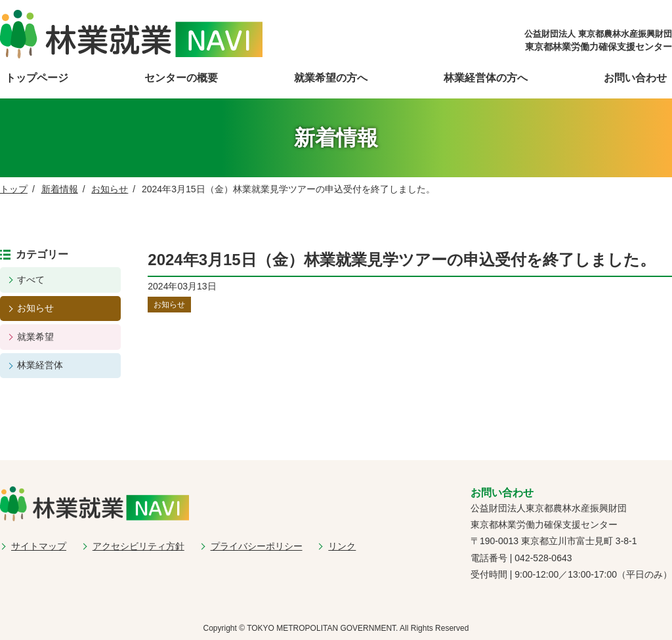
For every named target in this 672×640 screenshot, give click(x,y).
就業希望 (35, 337)
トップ (14, 189)
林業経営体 (40, 365)
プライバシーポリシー (257, 546)
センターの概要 (181, 78)
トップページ (37, 78)
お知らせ (110, 189)
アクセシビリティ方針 (138, 546)
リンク (342, 546)
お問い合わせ (635, 78)
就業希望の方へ (331, 78)
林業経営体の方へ (486, 78)
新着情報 (60, 189)
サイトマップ (39, 546)
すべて (31, 280)
